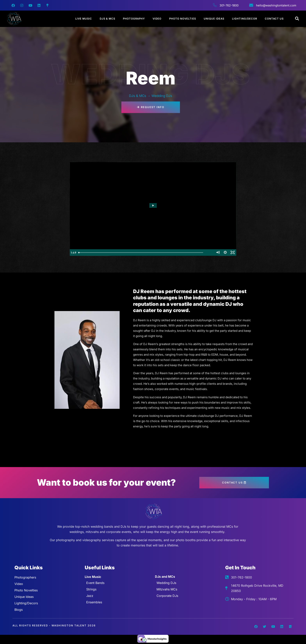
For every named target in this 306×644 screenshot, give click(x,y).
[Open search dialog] (297, 19)
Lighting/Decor (245, 19)
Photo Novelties (183, 19)
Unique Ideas (214, 19)
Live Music (84, 19)
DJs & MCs (107, 19)
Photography (134, 19)
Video (157, 19)
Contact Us (274, 19)
